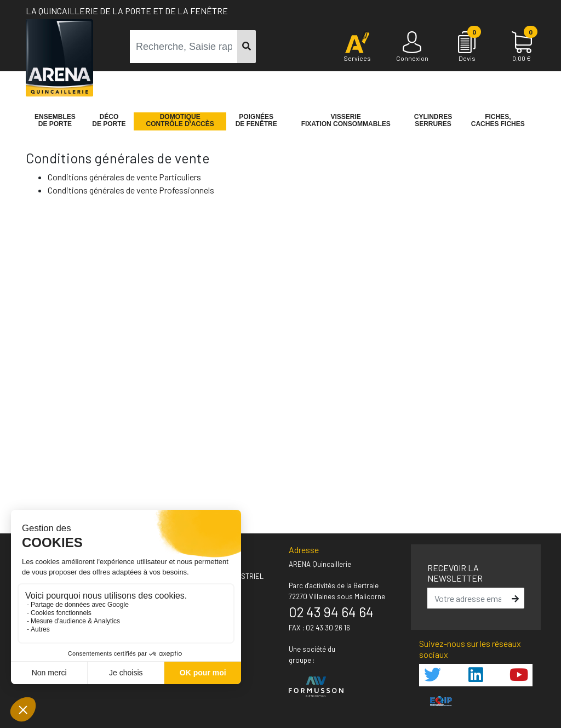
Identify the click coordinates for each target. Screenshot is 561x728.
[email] (468, 598)
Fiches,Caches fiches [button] (498, 121)
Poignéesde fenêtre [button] (256, 121)
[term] (184, 47)
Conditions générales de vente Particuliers (124, 177)
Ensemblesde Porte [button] (55, 121)
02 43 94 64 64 (331, 612)
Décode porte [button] (109, 121)
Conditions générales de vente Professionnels (131, 190)
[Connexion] (412, 47)
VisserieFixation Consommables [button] (346, 121)
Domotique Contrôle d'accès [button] (180, 121)
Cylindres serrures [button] (433, 121)
